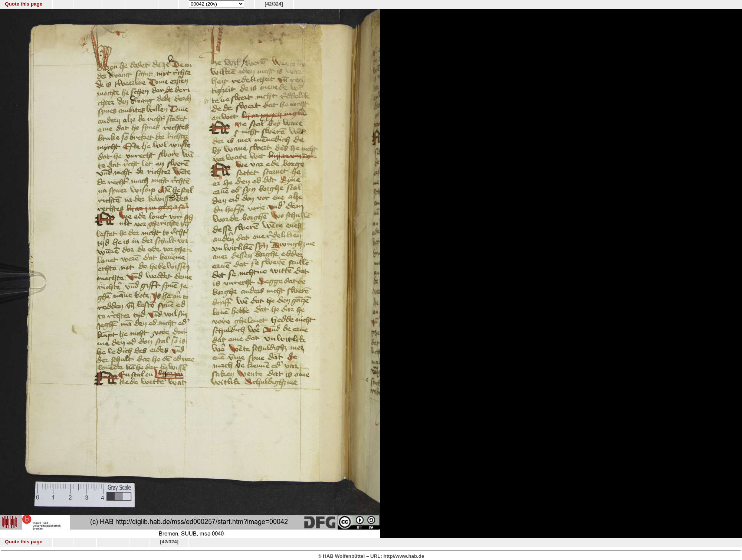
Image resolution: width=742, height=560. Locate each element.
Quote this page (24, 4)
